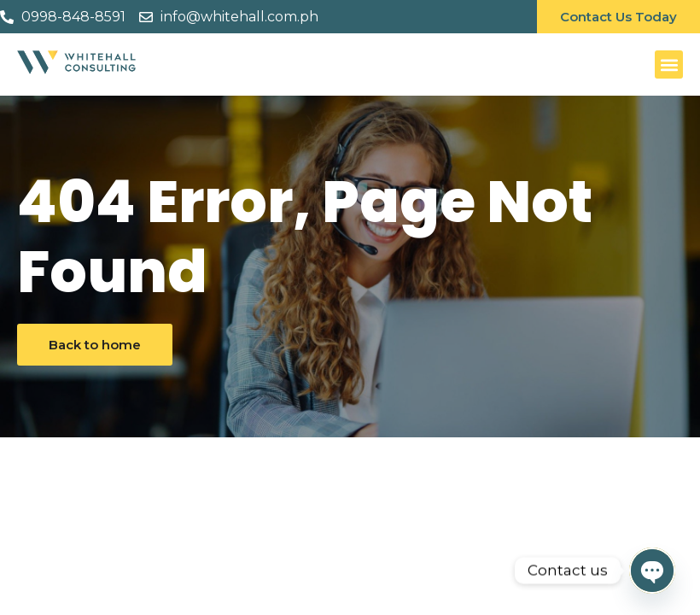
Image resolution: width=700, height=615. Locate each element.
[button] (669, 64)
